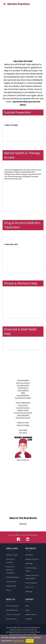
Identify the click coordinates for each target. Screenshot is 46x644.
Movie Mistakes (23, 395)
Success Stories (12, 606)
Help (27, 610)
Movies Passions (19, 4)
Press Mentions (12, 610)
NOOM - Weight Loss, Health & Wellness (19, 306)
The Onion (23, 433)
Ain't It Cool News (23, 383)
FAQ (27, 606)
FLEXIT (7, 317)
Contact (29, 619)
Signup (9, 555)
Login (16, 555)
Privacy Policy (11, 619)
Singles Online (23, 410)
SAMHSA (7, 242)
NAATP (7, 258)
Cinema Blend (23, 390)
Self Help (29, 564)
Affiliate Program (32, 559)
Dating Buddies (23, 415)
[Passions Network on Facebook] (18, 539)
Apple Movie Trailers (23, 398)
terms (19, 634)
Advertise (29, 555)
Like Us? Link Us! (23, 459)
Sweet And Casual (23, 418)
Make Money (11, 586)
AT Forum (8, 271)
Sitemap (29, 592)
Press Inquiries (31, 583)
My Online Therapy (11, 210)
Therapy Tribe (9, 189)
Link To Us (29, 587)
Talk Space (9, 200)
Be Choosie (23, 405)
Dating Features (12, 577)
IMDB (23, 393)
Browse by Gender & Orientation (10, 570)
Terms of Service (13, 614)
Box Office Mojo (23, 385)
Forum (9, 590)
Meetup (23, 524)
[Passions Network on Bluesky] (28, 539)
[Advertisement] (23, 33)
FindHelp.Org (9, 349)
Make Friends (31, 614)
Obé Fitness (9, 296)
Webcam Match (23, 425)
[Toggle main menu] (4, 4)
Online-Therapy (10, 168)
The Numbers (23, 388)
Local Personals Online (23, 413)
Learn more (19, 641)
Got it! (30, 641)
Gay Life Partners (23, 408)
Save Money (11, 582)
